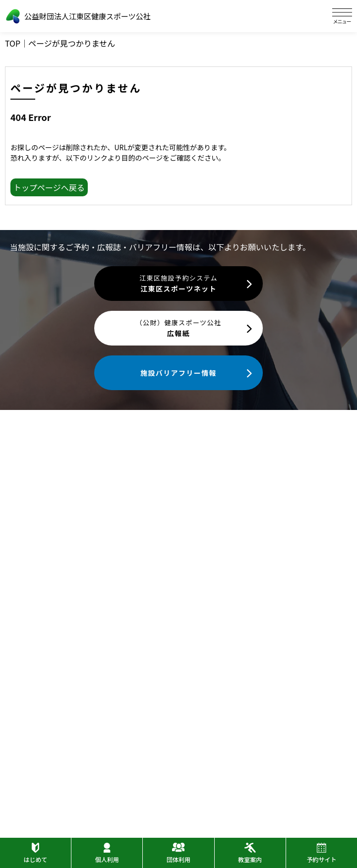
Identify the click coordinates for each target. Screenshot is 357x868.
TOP (13, 43)
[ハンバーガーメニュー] (342, 16)
